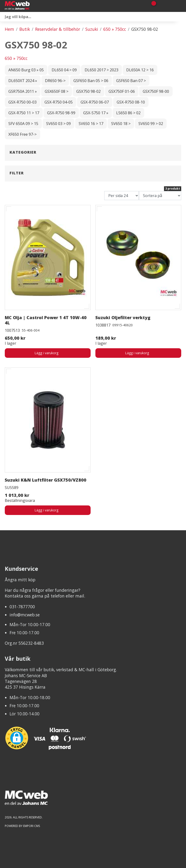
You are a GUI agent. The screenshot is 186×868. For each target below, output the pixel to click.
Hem (9, 29)
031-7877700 (22, 607)
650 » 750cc (115, 29)
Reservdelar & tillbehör (58, 29)
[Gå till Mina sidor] (160, 6)
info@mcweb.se (25, 615)
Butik (25, 29)
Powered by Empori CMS (22, 826)
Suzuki (92, 29)
